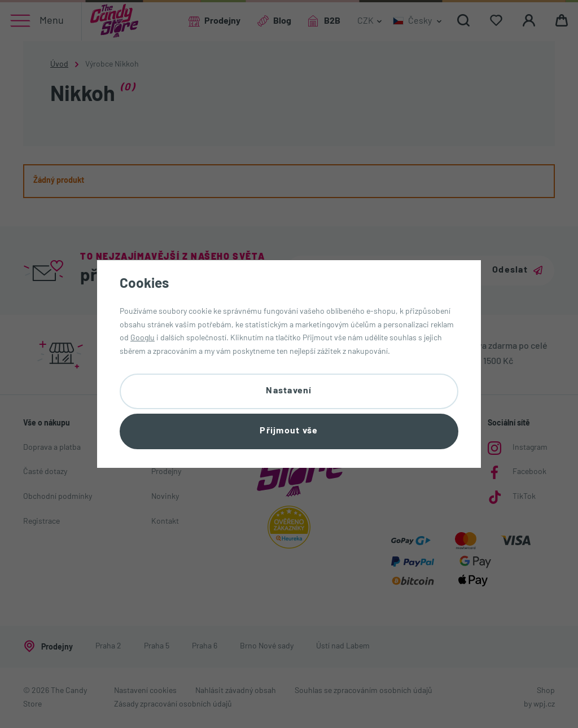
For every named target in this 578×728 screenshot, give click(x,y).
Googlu (143, 338)
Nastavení (289, 391)
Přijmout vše (289, 431)
